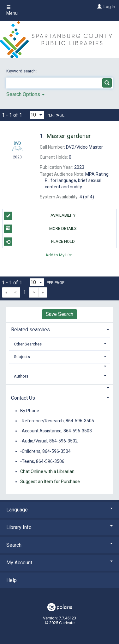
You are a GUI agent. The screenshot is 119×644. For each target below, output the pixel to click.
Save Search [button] (59, 314)
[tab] (59, 329)
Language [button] (59, 510)
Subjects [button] (22, 357)
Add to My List (59, 255)
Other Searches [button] (28, 344)
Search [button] (59, 545)
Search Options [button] (25, 94)
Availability (40, 216)
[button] (60, 366)
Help (12, 580)
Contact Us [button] (23, 398)
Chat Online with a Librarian (47, 471)
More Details (41, 229)
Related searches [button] (30, 330)
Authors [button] (21, 376)
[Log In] (99, 7)
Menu (12, 10)
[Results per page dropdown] (37, 115)
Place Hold (40, 242)
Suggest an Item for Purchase (50, 482)
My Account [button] (59, 563)
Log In (109, 7)
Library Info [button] (59, 527)
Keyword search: (22, 71)
